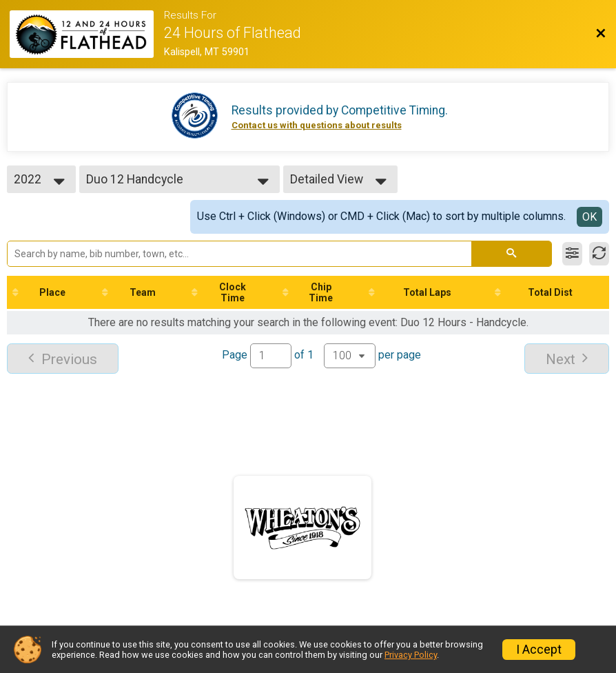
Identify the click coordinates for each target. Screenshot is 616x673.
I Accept (539, 650)
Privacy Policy (411, 655)
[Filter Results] (572, 254)
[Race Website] (87, 34)
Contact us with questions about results (317, 125)
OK (589, 217)
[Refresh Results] (599, 254)
